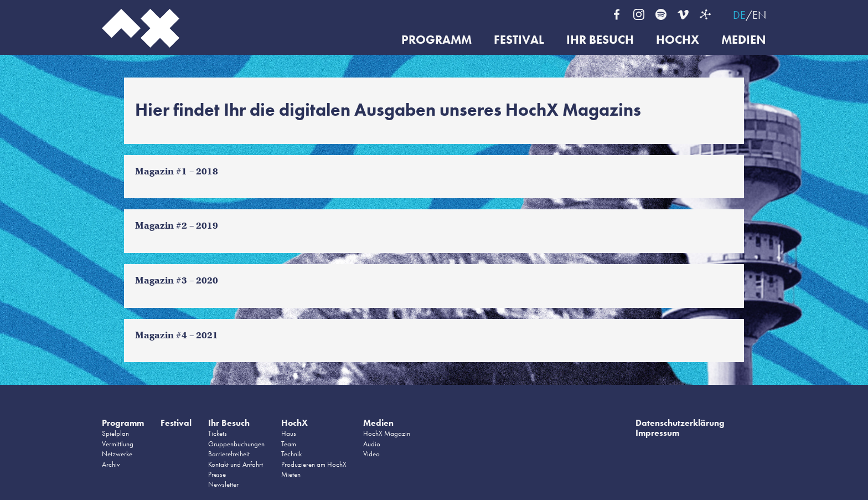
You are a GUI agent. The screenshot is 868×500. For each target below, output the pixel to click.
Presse (217, 474)
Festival (519, 40)
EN (759, 15)
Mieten (291, 474)
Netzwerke (117, 454)
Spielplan (115, 433)
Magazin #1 (161, 171)
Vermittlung (118, 444)
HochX (678, 40)
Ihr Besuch (600, 40)
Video (371, 454)
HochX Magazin (387, 433)
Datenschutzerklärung (680, 423)
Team (289, 444)
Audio (372, 444)
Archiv (111, 464)
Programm (436, 40)
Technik (291, 454)
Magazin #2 (161, 226)
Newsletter (223, 484)
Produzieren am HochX (314, 464)
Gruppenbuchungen (236, 444)
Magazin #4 (161, 335)
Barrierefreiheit (229, 454)
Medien (744, 40)
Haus (289, 433)
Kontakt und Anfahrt (236, 464)
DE (739, 15)
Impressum (657, 433)
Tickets (218, 433)
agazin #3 (166, 280)
